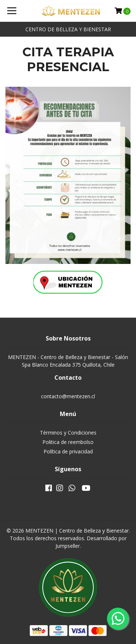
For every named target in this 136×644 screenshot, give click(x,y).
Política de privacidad (68, 451)
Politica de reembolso (68, 442)
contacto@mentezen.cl (68, 396)
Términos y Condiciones (68, 433)
